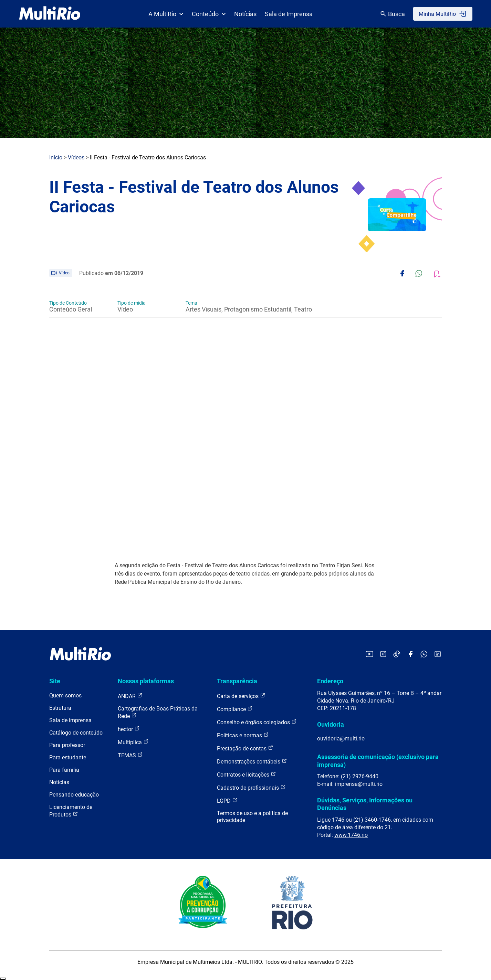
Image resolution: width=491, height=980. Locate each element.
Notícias (245, 14)
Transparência (237, 681)
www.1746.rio (351, 835)
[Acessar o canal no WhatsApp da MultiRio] (424, 655)
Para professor (67, 745)
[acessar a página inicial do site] (50, 14)
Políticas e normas (243, 735)
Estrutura (60, 708)
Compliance (235, 709)
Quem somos (65, 696)
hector (129, 729)
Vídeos (76, 157)
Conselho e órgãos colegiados (257, 722)
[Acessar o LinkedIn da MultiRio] (438, 655)
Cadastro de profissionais (251, 787)
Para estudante (68, 757)
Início (56, 157)
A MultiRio (166, 14)
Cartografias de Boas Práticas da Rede (158, 712)
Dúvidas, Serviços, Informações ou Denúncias (365, 804)
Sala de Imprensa (289, 14)
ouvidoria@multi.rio (341, 739)
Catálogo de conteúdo (76, 733)
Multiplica (133, 742)
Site (55, 681)
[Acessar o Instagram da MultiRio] (383, 655)
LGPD (227, 800)
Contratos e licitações (247, 774)
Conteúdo (209, 14)
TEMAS (130, 755)
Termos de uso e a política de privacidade (252, 817)
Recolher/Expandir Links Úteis (3, 979)
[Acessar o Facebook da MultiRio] (410, 655)
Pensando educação (74, 795)
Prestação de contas (245, 748)
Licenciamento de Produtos (71, 811)
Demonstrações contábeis (252, 761)
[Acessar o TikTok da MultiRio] (397, 655)
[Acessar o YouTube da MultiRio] (369, 655)
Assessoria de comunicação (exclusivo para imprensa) (378, 761)
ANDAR (130, 696)
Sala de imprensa (70, 720)
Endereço (330, 681)
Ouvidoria (331, 724)
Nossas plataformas (146, 681)
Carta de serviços (241, 696)
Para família (64, 770)
